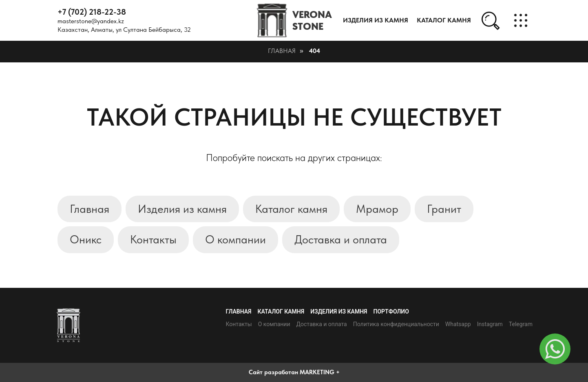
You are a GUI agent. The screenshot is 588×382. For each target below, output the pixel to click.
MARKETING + (320, 372)
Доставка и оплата (341, 239)
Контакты (153, 239)
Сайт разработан (273, 372)
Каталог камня (291, 209)
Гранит (444, 209)
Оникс (86, 239)
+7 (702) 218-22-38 (92, 12)
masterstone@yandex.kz (91, 21)
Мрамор (377, 209)
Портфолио (391, 311)
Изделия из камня (376, 20)
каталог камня (444, 20)
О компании (235, 239)
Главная (282, 51)
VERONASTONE (312, 20)
